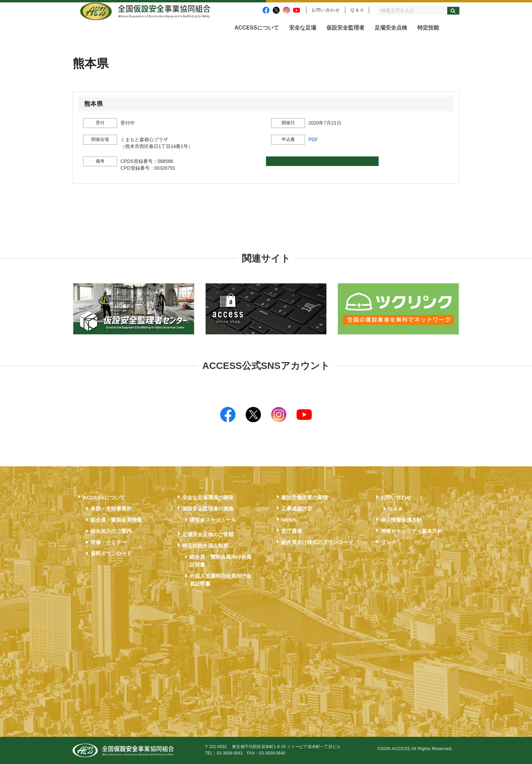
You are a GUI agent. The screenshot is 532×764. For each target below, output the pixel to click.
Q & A (357, 10)
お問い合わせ (326, 10)
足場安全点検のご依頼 (208, 534)
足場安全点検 (391, 28)
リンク (388, 542)
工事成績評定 (297, 509)
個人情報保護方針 (401, 520)
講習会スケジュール (213, 520)
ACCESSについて (257, 28)
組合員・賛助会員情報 (116, 520)
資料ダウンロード (111, 553)
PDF (313, 139)
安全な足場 (303, 28)
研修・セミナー (109, 542)
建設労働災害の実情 (305, 497)
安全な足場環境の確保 (208, 497)
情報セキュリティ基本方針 (412, 531)
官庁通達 (292, 531)
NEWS (289, 520)
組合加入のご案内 (111, 531)
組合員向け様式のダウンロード (317, 542)
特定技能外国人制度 (205, 546)
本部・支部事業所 (111, 509)
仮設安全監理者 (345, 28)
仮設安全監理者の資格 (208, 509)
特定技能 (428, 28)
